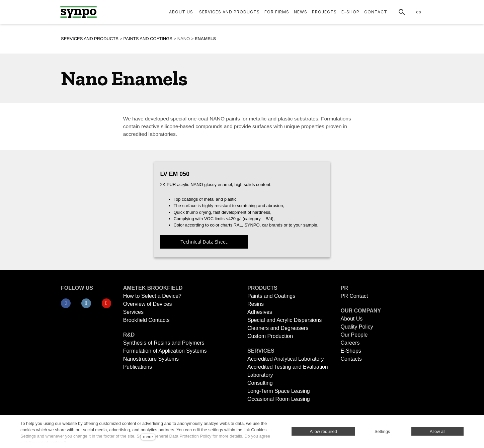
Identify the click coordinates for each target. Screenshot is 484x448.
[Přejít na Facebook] (66, 303)
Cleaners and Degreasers (278, 328)
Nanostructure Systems (151, 359)
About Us (351, 319)
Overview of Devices (148, 304)
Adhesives (260, 312)
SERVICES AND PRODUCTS (90, 39)
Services (133, 312)
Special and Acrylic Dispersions (285, 320)
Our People (354, 335)
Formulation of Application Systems (165, 351)
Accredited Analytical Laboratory (286, 359)
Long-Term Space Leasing (279, 391)
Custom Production (270, 336)
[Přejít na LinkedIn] (86, 303)
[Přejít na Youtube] (107, 303)
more (148, 437)
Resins (256, 304)
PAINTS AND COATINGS (148, 39)
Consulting (260, 383)
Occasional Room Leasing (279, 399)
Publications (138, 367)
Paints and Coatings (271, 296)
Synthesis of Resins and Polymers (164, 343)
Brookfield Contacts (146, 320)
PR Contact (354, 296)
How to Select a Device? (152, 296)
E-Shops (351, 351)
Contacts (351, 359)
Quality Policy (357, 327)
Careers (350, 343)
